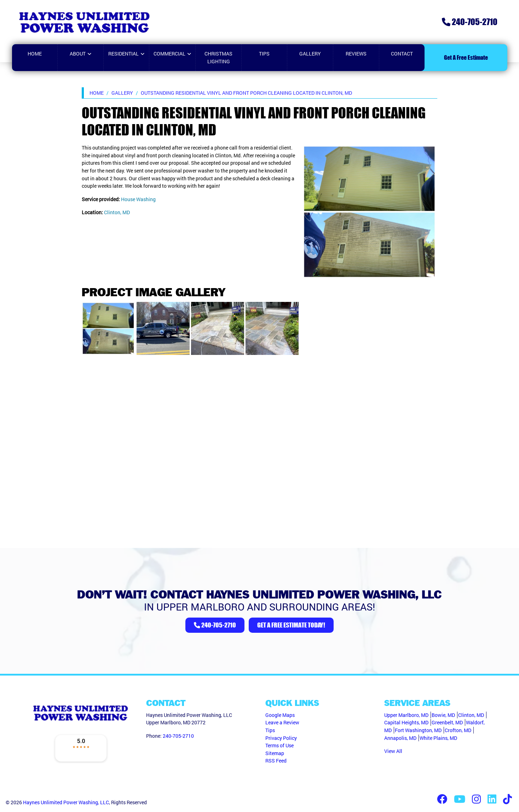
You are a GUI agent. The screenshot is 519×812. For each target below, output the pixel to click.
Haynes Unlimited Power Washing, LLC (66, 802)
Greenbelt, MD (447, 722)
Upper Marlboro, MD (406, 715)
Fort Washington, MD (418, 730)
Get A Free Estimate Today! (291, 625)
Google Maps (280, 715)
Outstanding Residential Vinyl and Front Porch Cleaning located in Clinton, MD (246, 93)
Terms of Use (279, 745)
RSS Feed (276, 761)
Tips (270, 730)
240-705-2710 (470, 22)
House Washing (138, 199)
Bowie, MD (443, 715)
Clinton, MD (117, 212)
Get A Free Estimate (466, 57)
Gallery (122, 93)
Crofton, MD (458, 730)
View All (393, 751)
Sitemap (275, 753)
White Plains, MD (438, 738)
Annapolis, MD (400, 738)
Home (97, 93)
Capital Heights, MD (406, 722)
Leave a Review (282, 722)
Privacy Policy (281, 738)
